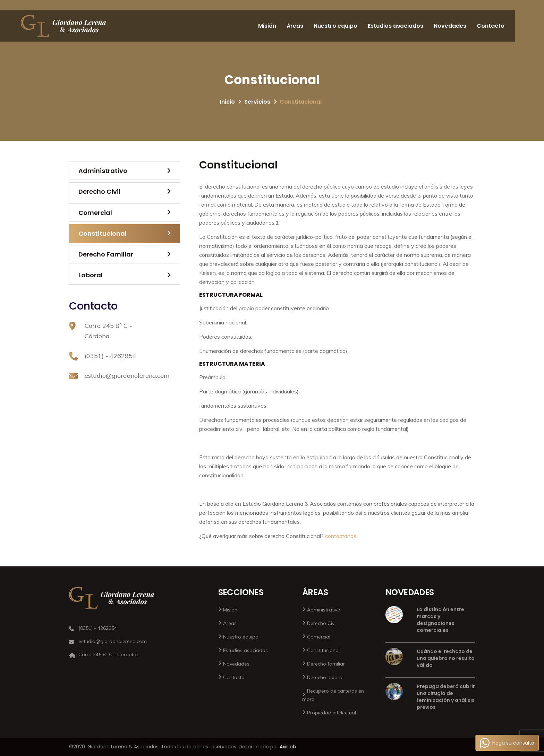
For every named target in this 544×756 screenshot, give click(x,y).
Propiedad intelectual (331, 713)
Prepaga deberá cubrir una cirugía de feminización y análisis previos (446, 697)
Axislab (288, 747)
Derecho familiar (326, 664)
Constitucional (103, 233)
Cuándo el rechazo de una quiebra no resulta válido (446, 658)
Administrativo (103, 171)
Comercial (95, 213)
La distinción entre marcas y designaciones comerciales (440, 620)
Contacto (491, 26)
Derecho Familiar (106, 254)
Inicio (227, 102)
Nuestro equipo (335, 26)
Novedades (450, 26)
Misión (267, 26)
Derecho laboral (325, 677)
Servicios (257, 102)
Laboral (91, 275)
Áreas (295, 26)
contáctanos (341, 536)
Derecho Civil (99, 192)
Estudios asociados (396, 26)
